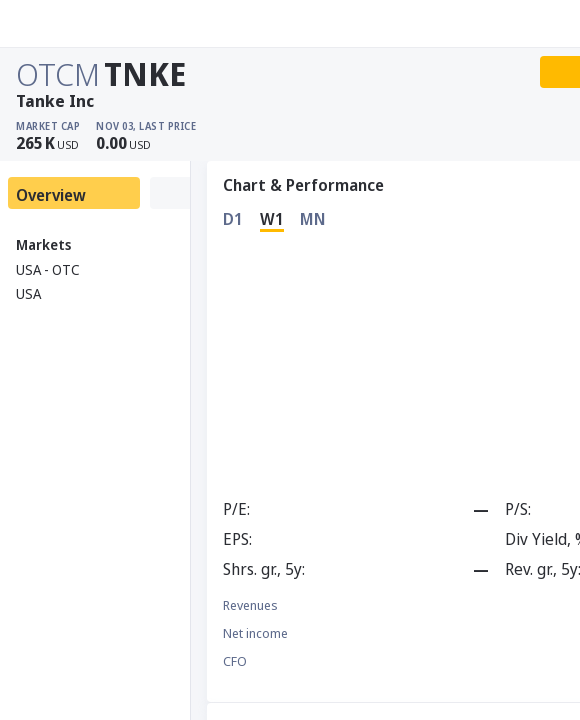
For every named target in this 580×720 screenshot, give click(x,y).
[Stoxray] (64, 24)
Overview (51, 195)
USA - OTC (48, 269)
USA (28, 293)
